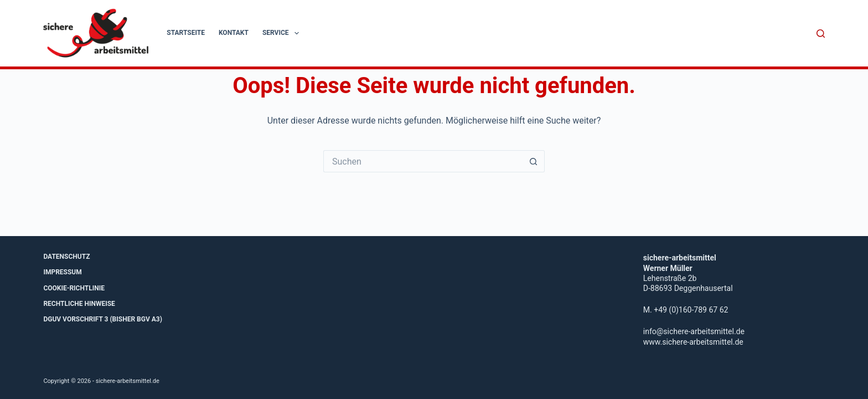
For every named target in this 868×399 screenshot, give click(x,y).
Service (283, 33)
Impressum (62, 272)
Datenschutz (66, 257)
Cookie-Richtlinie (74, 288)
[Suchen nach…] (423, 161)
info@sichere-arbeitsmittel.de (694, 331)
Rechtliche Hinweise (79, 304)
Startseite (186, 33)
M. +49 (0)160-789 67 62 (686, 310)
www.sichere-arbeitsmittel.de (693, 342)
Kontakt (234, 33)
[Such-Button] (534, 161)
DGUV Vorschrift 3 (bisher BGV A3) (103, 319)
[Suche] (821, 34)
